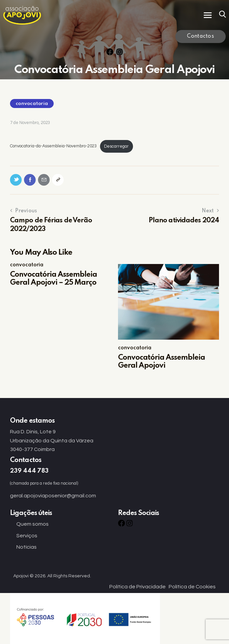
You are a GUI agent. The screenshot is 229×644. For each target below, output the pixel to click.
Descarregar (116, 146)
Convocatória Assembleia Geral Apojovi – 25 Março (53, 279)
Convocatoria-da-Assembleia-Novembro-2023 (53, 146)
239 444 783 (29, 471)
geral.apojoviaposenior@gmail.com (53, 496)
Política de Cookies (192, 587)
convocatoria (32, 104)
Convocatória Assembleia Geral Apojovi (161, 362)
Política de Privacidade (137, 587)
